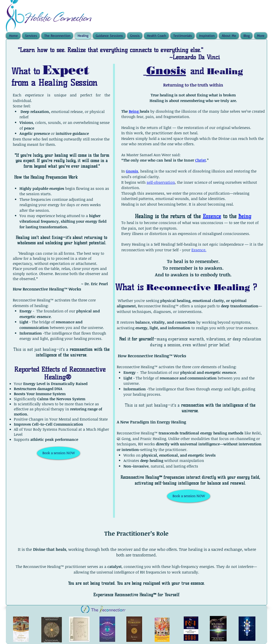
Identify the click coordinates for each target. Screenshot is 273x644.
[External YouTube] (59, 496)
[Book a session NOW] (59, 453)
